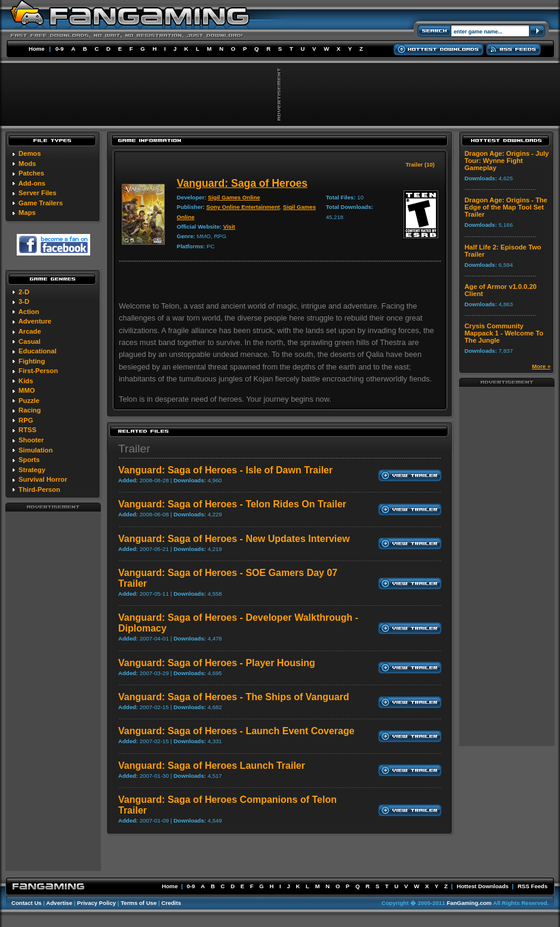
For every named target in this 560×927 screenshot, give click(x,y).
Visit (229, 227)
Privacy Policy (96, 903)
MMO (27, 390)
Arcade (30, 331)
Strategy (32, 470)
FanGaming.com (469, 903)
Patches (31, 173)
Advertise (59, 903)
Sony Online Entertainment (243, 207)
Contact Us (27, 903)
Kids (26, 381)
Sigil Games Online (234, 197)
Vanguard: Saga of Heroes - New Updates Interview (234, 539)
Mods (27, 164)
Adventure (35, 321)
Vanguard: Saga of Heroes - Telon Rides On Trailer (232, 504)
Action (29, 312)
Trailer (134, 449)
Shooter (31, 440)
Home (37, 49)
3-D (24, 301)
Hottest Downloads (483, 886)
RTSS (27, 430)
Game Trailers (41, 203)
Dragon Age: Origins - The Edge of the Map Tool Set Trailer (506, 207)
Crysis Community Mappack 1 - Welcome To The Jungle (504, 333)
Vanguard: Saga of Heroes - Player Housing (217, 663)
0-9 (60, 49)
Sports (29, 460)
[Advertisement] (53, 691)
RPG (26, 420)
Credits (171, 903)
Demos (30, 153)
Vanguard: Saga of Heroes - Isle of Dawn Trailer (225, 470)
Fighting (32, 361)
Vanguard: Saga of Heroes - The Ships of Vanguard (234, 697)
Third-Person (39, 489)
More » (541, 366)
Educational (37, 351)
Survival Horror (43, 479)
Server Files (37, 193)
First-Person (38, 371)
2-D (24, 292)
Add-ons (32, 183)
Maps (27, 212)
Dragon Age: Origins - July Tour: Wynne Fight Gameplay (507, 161)
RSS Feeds (533, 886)
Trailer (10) (420, 164)
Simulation (36, 450)
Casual (30, 341)
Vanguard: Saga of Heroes (242, 183)
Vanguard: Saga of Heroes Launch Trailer (212, 766)
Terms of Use (139, 903)
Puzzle (29, 401)
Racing (30, 410)
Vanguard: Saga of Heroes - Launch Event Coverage (236, 731)
